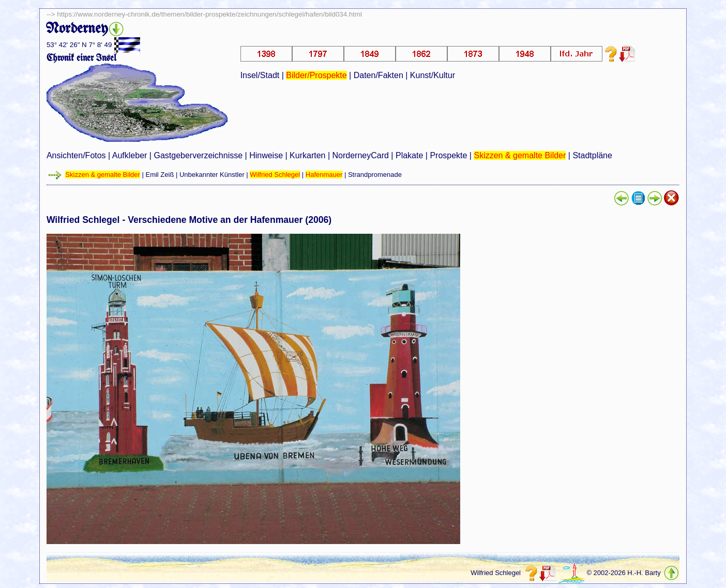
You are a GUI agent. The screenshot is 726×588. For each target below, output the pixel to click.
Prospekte (448, 155)
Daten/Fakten (379, 75)
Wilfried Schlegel (275, 175)
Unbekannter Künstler (212, 175)
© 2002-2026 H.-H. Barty (623, 573)
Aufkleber (130, 155)
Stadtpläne (592, 155)
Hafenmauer (324, 175)
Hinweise (266, 155)
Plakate (409, 155)
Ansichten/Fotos (76, 155)
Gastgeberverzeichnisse (198, 155)
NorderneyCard (361, 155)
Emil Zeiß (160, 175)
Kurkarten (307, 155)
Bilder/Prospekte (316, 75)
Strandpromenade (375, 175)
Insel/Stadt (260, 75)
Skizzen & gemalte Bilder (520, 155)
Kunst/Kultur (433, 75)
